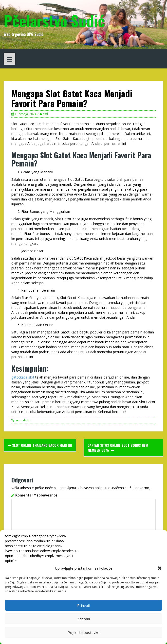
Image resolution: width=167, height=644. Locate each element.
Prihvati (84, 605)
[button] (160, 568)
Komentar (36, 495)
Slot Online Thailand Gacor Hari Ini (40, 445)
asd (45, 114)
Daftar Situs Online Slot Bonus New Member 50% (118, 448)
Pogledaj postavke (83, 632)
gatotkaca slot (23, 377)
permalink (21, 420)
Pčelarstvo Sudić (54, 20)
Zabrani (83, 619)
